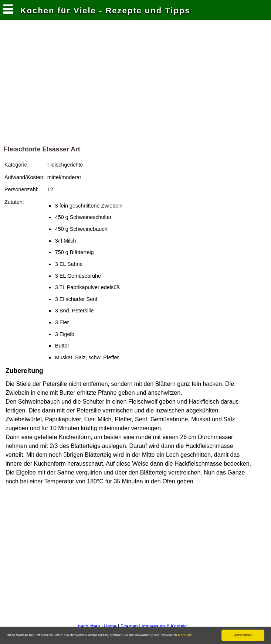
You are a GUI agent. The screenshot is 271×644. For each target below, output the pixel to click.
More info (185, 635)
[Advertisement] (136, 85)
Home (110, 626)
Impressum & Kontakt (164, 626)
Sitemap (129, 626)
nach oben (89, 626)
